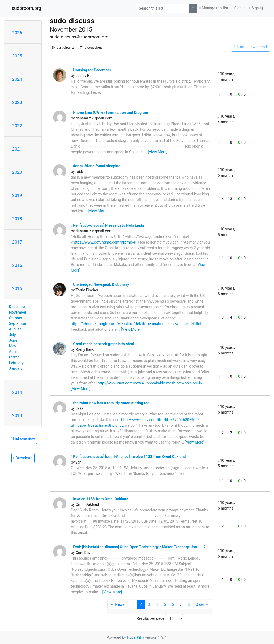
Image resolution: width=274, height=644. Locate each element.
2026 (17, 33)
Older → (202, 604)
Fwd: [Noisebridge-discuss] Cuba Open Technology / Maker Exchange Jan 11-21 (139, 547)
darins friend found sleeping (96, 166)
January (16, 368)
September (18, 323)
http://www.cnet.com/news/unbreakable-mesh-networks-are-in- (150, 383)
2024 (17, 79)
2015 (17, 288)
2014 (17, 392)
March (14, 357)
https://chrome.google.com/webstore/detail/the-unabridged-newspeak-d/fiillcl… (137, 324)
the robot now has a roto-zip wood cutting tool (111, 403)
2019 (17, 195)
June (13, 340)
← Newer (118, 604)
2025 (17, 56)
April (13, 352)
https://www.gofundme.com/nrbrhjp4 (104, 242)
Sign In (239, 8)
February (16, 363)
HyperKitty (136, 637)
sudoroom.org (26, 8)
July (12, 335)
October (16, 318)
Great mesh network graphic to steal (102, 344)
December (18, 307)
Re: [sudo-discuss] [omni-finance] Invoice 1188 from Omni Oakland (128, 457)
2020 (17, 172)
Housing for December (91, 70)
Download (23, 458)
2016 (17, 265)
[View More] (157, 152)
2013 (17, 415)
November (18, 312)
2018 (17, 219)
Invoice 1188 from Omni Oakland (100, 499)
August (15, 329)
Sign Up (257, 8)
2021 (17, 149)
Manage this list (214, 8)
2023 (17, 102)
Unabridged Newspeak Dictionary (100, 284)
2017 (17, 242)
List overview (23, 439)
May (13, 346)
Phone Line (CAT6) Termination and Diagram (110, 113)
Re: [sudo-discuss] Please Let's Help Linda (108, 225)
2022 (17, 126)
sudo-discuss (72, 21)
